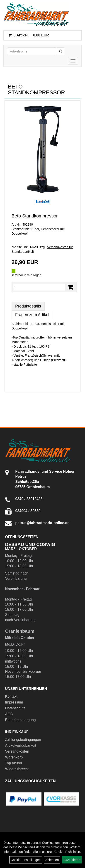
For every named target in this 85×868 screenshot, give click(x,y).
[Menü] (73, 61)
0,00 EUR (29, 35)
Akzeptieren (72, 860)
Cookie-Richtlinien (67, 852)
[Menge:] (39, 287)
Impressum (14, 702)
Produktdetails (28, 306)
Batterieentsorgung (21, 720)
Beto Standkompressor (35, 216)
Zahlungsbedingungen (23, 740)
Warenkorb (14, 757)
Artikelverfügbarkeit (21, 745)
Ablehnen (52, 860)
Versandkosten (17, 751)
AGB (9, 714)
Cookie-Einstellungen (26, 860)
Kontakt (11, 696)
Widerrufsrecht (17, 769)
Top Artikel (14, 763)
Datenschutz (15, 708)
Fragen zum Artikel (32, 315)
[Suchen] (61, 51)
